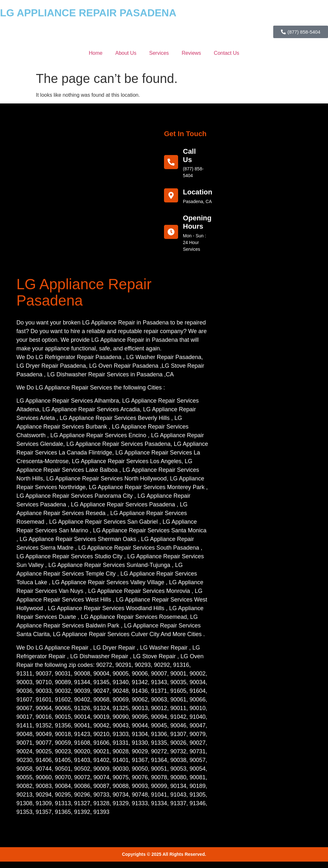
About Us (126, 53)
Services (159, 53)
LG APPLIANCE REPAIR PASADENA (88, 13)
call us (189, 156)
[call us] (171, 162)
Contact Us (227, 53)
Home (96, 53)
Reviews (191, 53)
